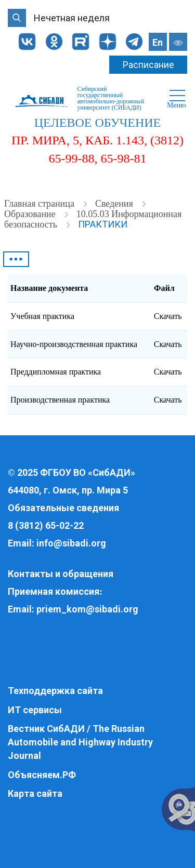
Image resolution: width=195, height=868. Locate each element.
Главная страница (40, 204)
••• (16, 259)
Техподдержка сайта (55, 691)
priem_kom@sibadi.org (87, 609)
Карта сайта (35, 793)
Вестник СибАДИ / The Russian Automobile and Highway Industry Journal (80, 742)
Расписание (148, 65)
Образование (31, 214)
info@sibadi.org (71, 543)
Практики (103, 224)
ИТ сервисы (35, 710)
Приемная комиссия (54, 591)
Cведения (115, 204)
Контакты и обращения (61, 574)
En (158, 42)
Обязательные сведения (63, 508)
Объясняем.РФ (42, 775)
